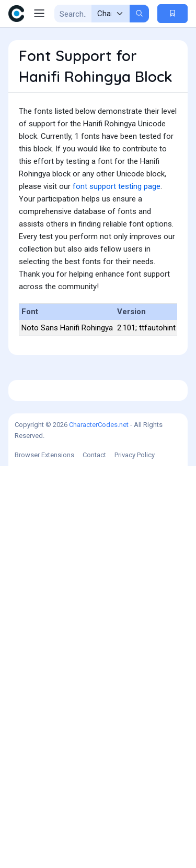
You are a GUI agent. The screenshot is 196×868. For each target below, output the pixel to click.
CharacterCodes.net (99, 827)
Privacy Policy (135, 857)
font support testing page (117, 186)
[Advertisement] (98, 401)
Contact (94, 857)
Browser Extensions (44, 857)
